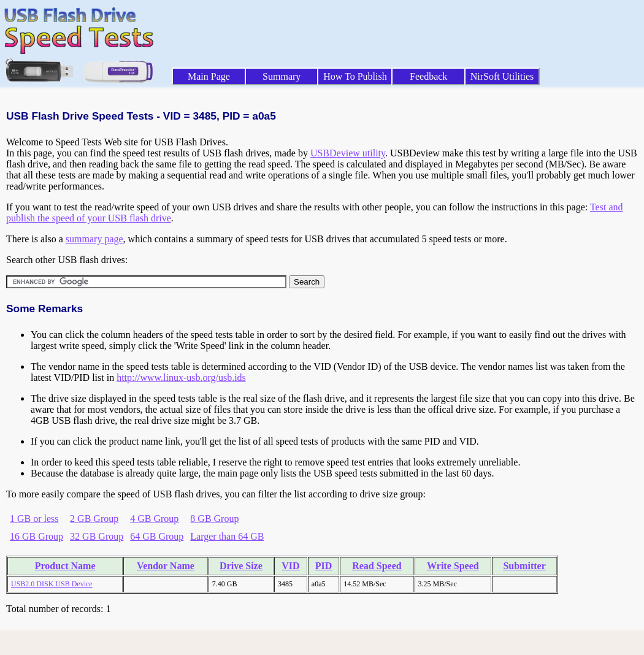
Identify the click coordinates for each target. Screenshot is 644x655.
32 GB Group (97, 536)
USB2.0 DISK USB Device (52, 584)
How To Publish (355, 76)
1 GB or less (34, 519)
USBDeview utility (348, 153)
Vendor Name (166, 566)
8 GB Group (214, 519)
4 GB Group (154, 519)
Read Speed (377, 566)
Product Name (65, 566)
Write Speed (453, 566)
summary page (94, 239)
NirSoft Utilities (502, 76)
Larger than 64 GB (227, 536)
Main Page (209, 76)
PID (324, 566)
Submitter (524, 566)
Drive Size (241, 566)
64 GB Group (157, 536)
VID (290, 566)
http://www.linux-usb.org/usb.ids (181, 377)
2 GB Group (94, 519)
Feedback (428, 76)
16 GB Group (36, 536)
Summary (282, 76)
